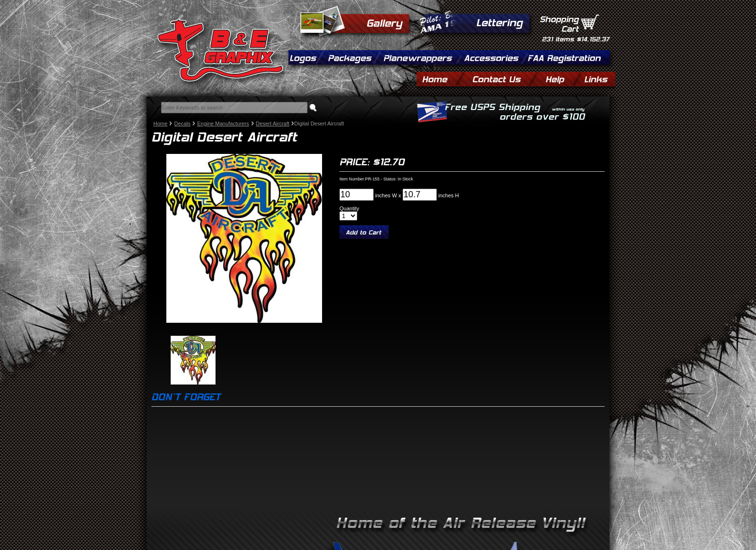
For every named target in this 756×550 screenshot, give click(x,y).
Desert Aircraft (273, 124)
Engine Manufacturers (223, 124)
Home (160, 124)
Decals (182, 124)
